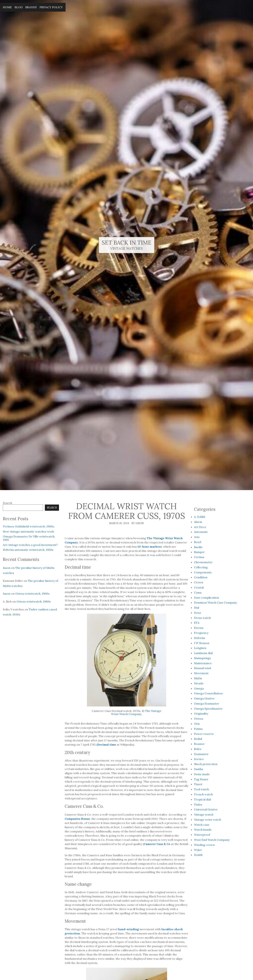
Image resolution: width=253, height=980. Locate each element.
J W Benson (202, 643)
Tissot (198, 784)
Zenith (198, 855)
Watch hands (203, 830)
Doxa (197, 613)
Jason (7, 568)
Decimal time (107, 745)
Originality (201, 713)
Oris (197, 724)
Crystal (199, 587)
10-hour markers (150, 547)
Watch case (202, 825)
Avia (197, 537)
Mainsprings (202, 658)
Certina (199, 557)
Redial (198, 739)
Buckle (198, 547)
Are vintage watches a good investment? (30, 545)
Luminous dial (203, 653)
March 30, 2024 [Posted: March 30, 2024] (119, 523)
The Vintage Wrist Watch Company (136, 712)
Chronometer (203, 562)
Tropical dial (202, 799)
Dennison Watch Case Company (215, 602)
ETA (197, 623)
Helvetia (200, 638)
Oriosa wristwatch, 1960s (32, 594)
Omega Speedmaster (208, 709)
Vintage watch (204, 814)
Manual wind (202, 668)
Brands (31, 7)
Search (7, 503)
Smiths (199, 769)
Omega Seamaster (207, 703)
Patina (198, 729)
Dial (197, 608)
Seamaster (201, 754)
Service (199, 759)
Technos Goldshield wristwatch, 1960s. (29, 526)
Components (203, 572)
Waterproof (202, 835)
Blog (19, 7)
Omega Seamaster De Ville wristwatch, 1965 (29, 538)
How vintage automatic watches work (28, 531)
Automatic (201, 532)
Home (7, 7)
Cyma (198, 592)
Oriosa (199, 719)
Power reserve (204, 734)
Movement (201, 673)
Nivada (199, 683)
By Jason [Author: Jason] (138, 523)
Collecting (201, 567)
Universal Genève (206, 809)
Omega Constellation (208, 693)
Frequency (201, 633)
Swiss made (202, 774)
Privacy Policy (51, 7)
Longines (200, 648)
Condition (201, 577)
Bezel (198, 542)
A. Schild (200, 517)
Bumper (199, 552)
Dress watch (202, 618)
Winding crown (204, 845)
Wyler (198, 850)
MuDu (198, 678)
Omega (199, 688)
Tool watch (201, 789)
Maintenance (203, 663)
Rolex (198, 749)
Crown (199, 582)
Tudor (198, 804)
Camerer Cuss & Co (157, 844)
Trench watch (203, 794)
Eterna (199, 628)
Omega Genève (204, 698)
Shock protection (206, 764)
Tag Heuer (201, 779)
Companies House (77, 819)
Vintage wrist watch (207, 820)
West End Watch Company (212, 840)
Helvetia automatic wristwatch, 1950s (28, 550)
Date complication (206, 598)
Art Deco (200, 527)
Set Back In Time (127, 243)
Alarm (198, 522)
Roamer (199, 744)
